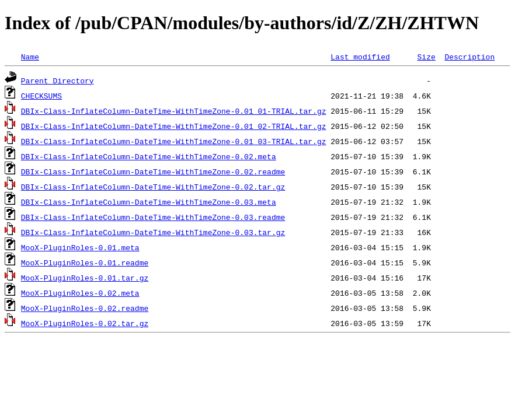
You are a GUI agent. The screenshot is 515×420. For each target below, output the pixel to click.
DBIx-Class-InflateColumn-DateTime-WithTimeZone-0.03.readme (153, 217)
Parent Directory (58, 80)
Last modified (360, 57)
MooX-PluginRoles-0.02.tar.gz (85, 323)
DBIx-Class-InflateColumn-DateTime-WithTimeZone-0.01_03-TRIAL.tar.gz (174, 141)
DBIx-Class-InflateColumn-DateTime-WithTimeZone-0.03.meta (149, 202)
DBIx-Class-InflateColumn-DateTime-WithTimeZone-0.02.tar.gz (153, 187)
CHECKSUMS (41, 96)
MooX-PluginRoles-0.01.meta (80, 247)
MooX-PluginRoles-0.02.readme (85, 308)
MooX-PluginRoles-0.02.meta (80, 293)
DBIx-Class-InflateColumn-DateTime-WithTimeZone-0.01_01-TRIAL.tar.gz (174, 111)
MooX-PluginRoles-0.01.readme (85, 262)
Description (469, 57)
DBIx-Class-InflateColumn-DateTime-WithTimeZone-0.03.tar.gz (153, 232)
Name (30, 57)
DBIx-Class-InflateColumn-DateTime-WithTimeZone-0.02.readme (153, 171)
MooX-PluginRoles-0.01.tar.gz (85, 278)
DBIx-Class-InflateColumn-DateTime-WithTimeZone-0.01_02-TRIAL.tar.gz (174, 126)
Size (426, 57)
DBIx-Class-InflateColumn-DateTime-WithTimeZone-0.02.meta (149, 156)
